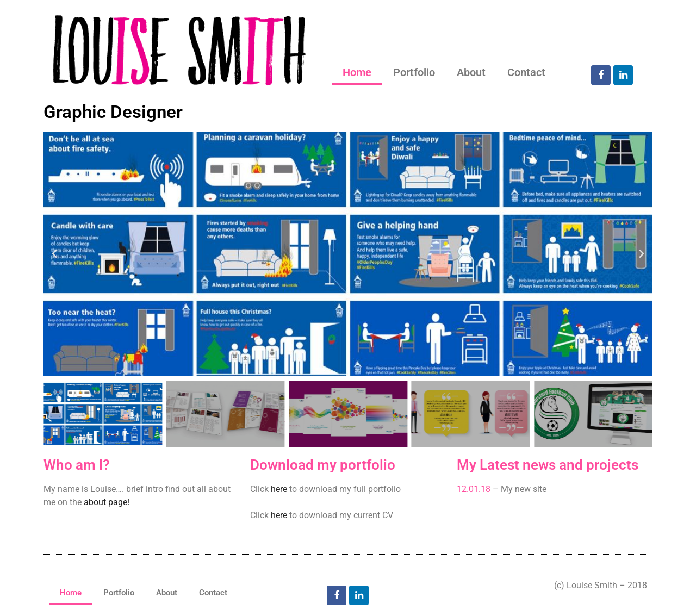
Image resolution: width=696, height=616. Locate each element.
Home (357, 72)
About (471, 72)
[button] (54, 254)
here (279, 489)
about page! (107, 502)
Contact (526, 72)
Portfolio (414, 72)
